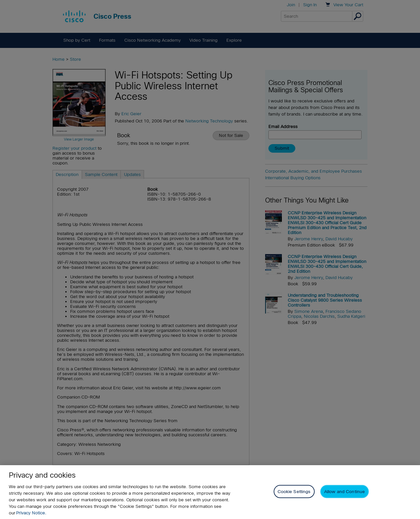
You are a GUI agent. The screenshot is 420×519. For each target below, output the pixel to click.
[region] (210, 492)
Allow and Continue (345, 492)
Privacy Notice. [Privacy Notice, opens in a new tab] (31, 513)
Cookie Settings (294, 492)
